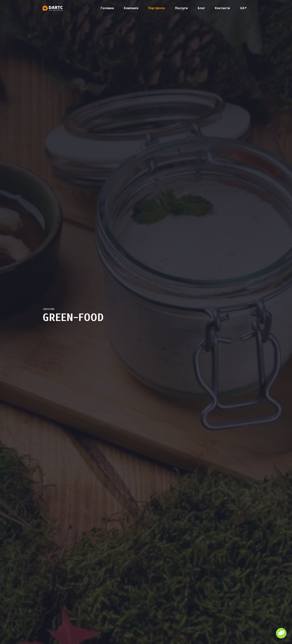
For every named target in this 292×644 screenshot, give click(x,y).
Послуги (181, 8)
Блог (201, 8)
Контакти (222, 8)
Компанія (131, 8)
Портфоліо (157, 8)
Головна (107, 8)
